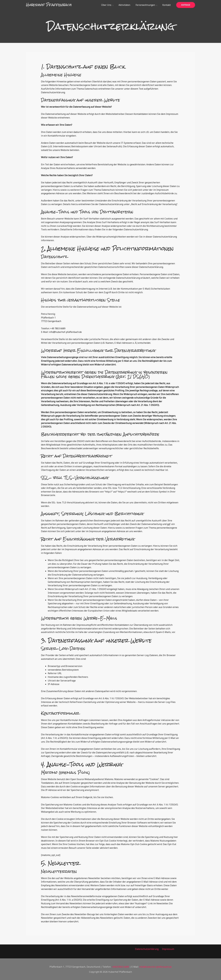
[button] (115, 5)
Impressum (168, 949)
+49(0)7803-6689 (120, 967)
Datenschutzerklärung (147, 949)
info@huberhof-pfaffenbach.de (156, 967)
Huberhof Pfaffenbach (49, 5)
